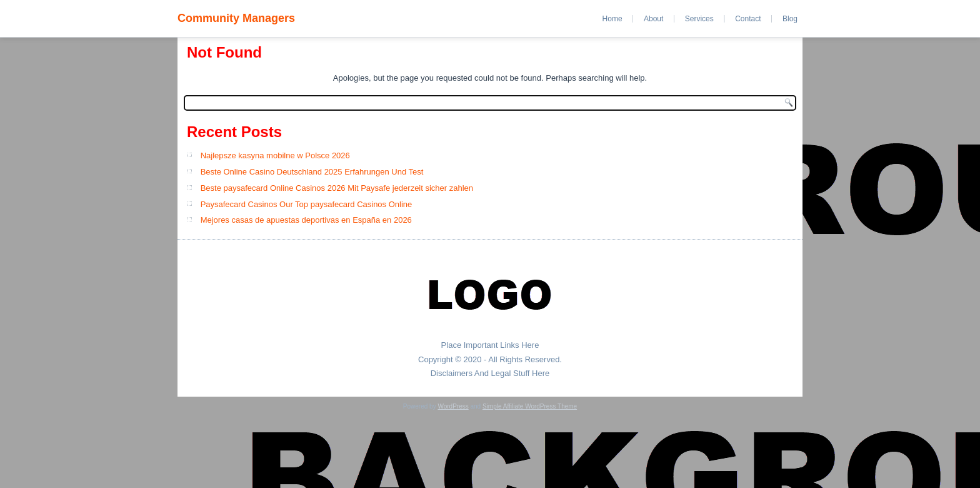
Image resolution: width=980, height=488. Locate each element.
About (653, 19)
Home (612, 19)
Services (699, 19)
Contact (748, 19)
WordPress (453, 406)
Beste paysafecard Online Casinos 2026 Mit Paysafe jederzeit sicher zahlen (337, 188)
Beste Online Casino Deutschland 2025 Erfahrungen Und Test (312, 172)
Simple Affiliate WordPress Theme (530, 406)
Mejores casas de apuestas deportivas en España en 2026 (306, 220)
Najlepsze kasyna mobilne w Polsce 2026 (275, 155)
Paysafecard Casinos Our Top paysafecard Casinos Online (307, 204)
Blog (790, 19)
